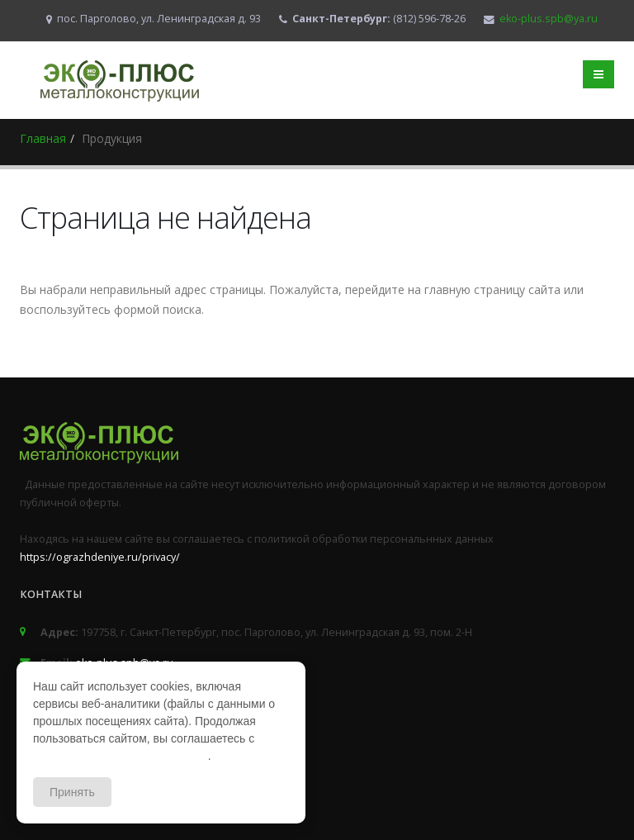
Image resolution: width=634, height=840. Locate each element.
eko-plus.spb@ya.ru (549, 19)
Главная (43, 138)
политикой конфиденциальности (121, 756)
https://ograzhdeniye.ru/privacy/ (100, 557)
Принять (72, 792)
